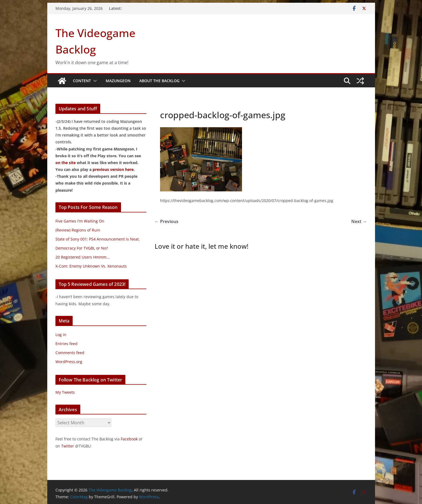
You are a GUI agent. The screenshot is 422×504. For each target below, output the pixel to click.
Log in (61, 335)
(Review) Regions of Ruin (78, 230)
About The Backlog (159, 81)
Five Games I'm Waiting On (80, 221)
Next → (359, 221)
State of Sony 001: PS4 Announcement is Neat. (98, 239)
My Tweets (65, 392)
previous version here (113, 169)
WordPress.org (69, 362)
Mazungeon (118, 81)
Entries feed (67, 344)
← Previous (166, 221)
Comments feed (70, 353)
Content (82, 81)
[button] (94, 81)
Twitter (68, 446)
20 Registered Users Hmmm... (83, 257)
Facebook (129, 439)
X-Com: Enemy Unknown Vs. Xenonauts (91, 266)
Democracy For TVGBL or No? (82, 248)
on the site (66, 163)
